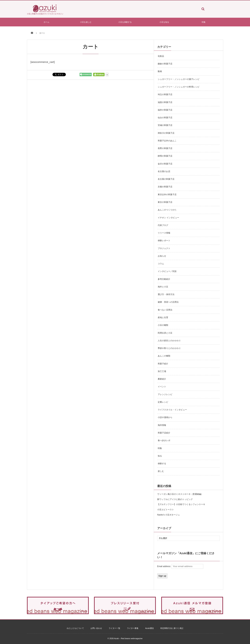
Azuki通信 (149, 628)
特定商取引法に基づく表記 (172, 628)
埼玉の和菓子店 (165, 94)
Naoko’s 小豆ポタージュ (169, 515)
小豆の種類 (163, 325)
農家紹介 (162, 379)
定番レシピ (163, 402)
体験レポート (164, 241)
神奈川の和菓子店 (166, 133)
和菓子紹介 (163, 364)
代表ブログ (163, 225)
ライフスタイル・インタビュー (172, 410)
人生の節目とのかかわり (169, 341)
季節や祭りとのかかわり (169, 348)
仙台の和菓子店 (165, 118)
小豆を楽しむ (86, 22)
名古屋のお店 (164, 171)
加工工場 (162, 371)
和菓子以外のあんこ (167, 141)
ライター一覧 (114, 628)
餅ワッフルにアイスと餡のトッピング (175, 499)
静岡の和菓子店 (165, 156)
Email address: (180, 566)
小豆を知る (164, 22)
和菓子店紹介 (164, 433)
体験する (162, 464)
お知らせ (162, 256)
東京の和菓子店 (165, 202)
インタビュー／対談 (167, 271)
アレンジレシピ (165, 394)
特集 (204, 22)
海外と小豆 (163, 287)
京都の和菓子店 (165, 187)
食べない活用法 (165, 310)
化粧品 (161, 56)
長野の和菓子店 (165, 148)
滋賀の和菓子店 (165, 102)
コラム (161, 264)
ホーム (46, 22)
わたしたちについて (75, 628)
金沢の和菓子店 (165, 164)
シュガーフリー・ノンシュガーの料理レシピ (179, 87)
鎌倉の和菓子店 (165, 64)
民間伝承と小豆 (165, 333)
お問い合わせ (96, 628)
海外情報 (162, 425)
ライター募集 (133, 628)
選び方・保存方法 (166, 294)
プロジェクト (164, 248)
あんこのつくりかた (167, 210)
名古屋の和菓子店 (166, 179)
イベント (162, 387)
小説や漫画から (165, 417)
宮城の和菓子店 (165, 125)
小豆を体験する (125, 22)
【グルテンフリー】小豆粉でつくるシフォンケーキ (181, 504)
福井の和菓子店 (165, 110)
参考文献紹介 (164, 279)
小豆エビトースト (166, 510)
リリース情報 (164, 233)
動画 (160, 71)
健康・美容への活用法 (168, 302)
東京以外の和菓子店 (167, 195)
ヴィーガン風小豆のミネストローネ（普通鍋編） (180, 494)
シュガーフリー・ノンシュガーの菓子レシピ (179, 79)
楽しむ (161, 471)
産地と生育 (163, 317)
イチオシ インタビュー (168, 218)
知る (160, 456)
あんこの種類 (164, 356)
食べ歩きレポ (164, 440)
